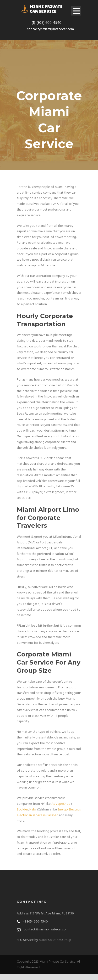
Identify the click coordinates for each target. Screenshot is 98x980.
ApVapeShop (61, 804)
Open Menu (76, 11)
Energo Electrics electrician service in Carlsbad (49, 812)
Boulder (22, 810)
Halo (33, 810)
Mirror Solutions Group (55, 940)
